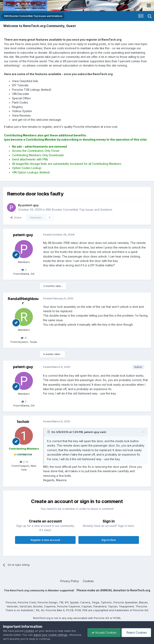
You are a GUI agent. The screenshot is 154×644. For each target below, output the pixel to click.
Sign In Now (109, 540)
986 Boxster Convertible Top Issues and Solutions (79, 210)
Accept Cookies (104, 632)
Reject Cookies (136, 632)
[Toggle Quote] (49, 432)
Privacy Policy (70, 581)
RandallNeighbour (23, 301)
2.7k (24, 462)
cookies (29, 631)
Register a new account (45, 540)
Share (16, 217)
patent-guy (23, 235)
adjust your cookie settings (50, 635)
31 (24, 338)
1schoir (23, 422)
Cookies (88, 581)
